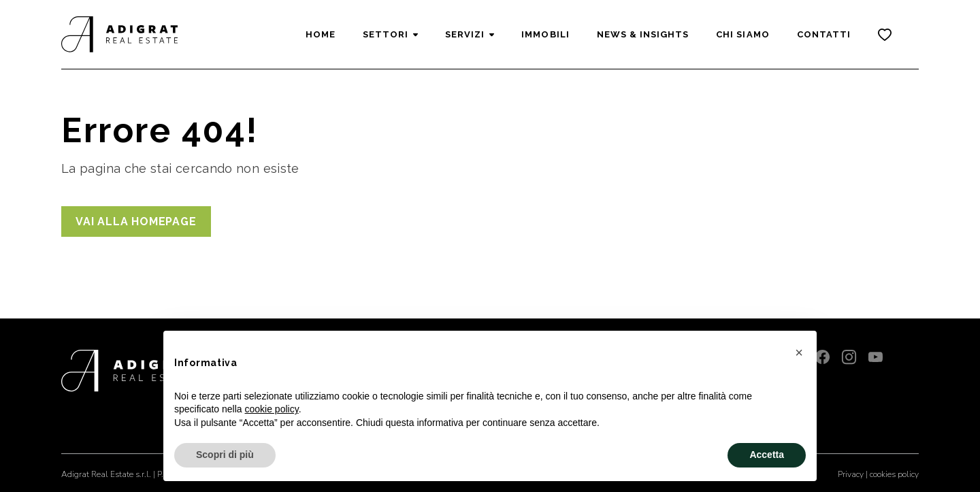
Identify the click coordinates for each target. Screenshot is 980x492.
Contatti (824, 34)
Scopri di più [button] (225, 455)
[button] (799, 352)
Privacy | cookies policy (878, 474)
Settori (386, 34)
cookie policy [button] (272, 409)
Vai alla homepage (136, 222)
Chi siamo (742, 34)
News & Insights (643, 34)
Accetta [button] (767, 455)
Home (321, 34)
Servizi (465, 34)
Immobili (545, 34)
